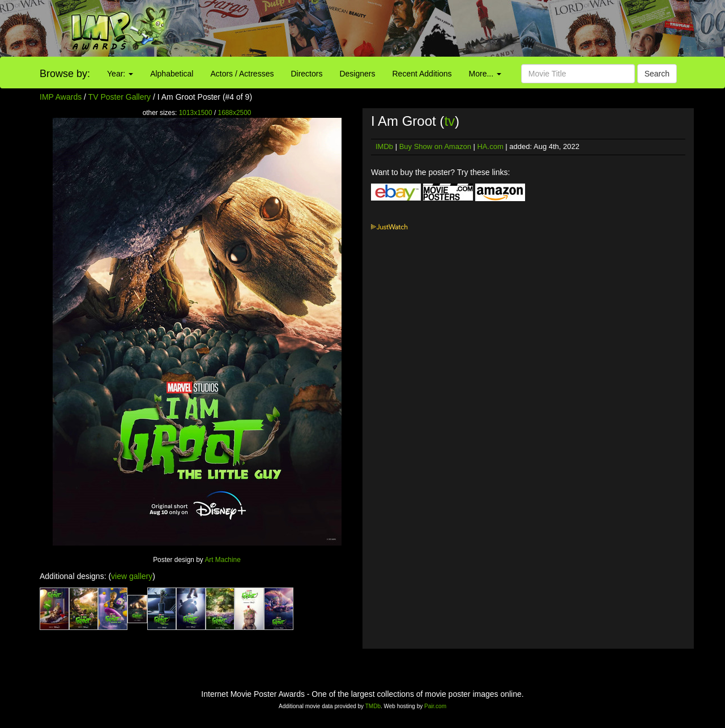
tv (449, 121)
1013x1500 (196, 113)
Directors (306, 74)
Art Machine (222, 560)
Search (657, 74)
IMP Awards (61, 97)
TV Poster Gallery (120, 97)
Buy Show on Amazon (435, 146)
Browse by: (65, 74)
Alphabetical (172, 74)
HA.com (490, 146)
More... (485, 74)
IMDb (384, 146)
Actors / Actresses (242, 74)
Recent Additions (422, 74)
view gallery (132, 576)
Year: (120, 74)
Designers (357, 74)
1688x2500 (235, 113)
